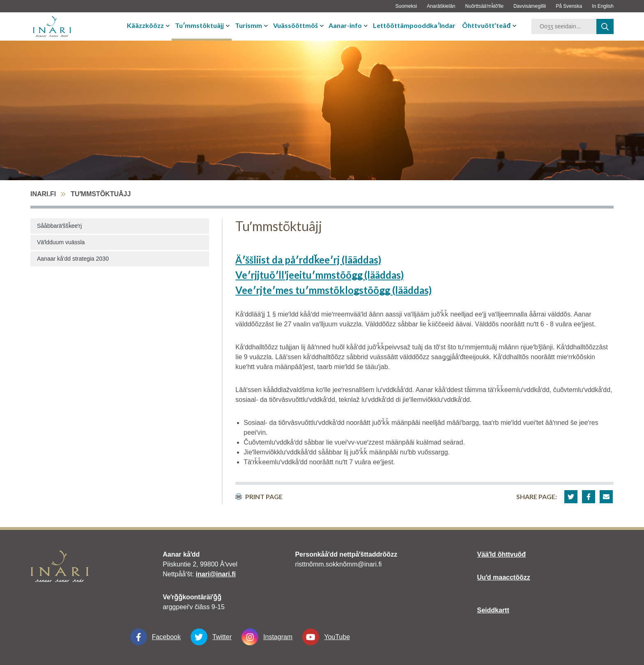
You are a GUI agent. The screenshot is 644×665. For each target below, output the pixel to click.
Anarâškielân (441, 6)
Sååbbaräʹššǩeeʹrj (59, 226)
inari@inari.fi (216, 574)
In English (603, 6)
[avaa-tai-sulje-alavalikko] (169, 25)
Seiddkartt (493, 610)
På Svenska (569, 6)
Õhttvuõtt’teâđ (486, 25)
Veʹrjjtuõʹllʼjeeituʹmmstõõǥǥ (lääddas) (320, 275)
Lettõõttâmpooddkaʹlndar (414, 25)
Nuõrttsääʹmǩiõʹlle (484, 6)
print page (259, 496)
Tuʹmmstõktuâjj (199, 25)
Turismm (248, 25)
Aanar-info (345, 25)
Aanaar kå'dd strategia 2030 (73, 259)
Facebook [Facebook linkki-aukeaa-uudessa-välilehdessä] (155, 637)
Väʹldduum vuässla (61, 242)
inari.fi (43, 194)
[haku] (605, 26)
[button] (571, 497)
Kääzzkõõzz (145, 25)
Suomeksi (406, 6)
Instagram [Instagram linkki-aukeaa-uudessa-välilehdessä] (267, 637)
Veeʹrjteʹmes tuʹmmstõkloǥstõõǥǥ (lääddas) (333, 290)
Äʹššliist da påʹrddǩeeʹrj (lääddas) (308, 260)
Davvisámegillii (530, 6)
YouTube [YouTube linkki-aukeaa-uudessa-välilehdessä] (326, 637)
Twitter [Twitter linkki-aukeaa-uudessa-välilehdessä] (211, 637)
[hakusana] (564, 26)
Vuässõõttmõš (296, 25)
